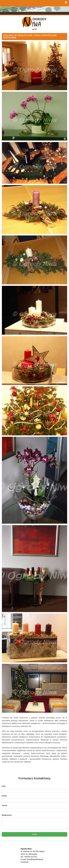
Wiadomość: (7, 815)
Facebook (25, 862)
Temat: (5, 805)
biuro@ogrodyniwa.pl (35, 859)
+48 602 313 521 (31, 857)
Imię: (4, 786)
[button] (66, 3)
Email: (4, 796)
